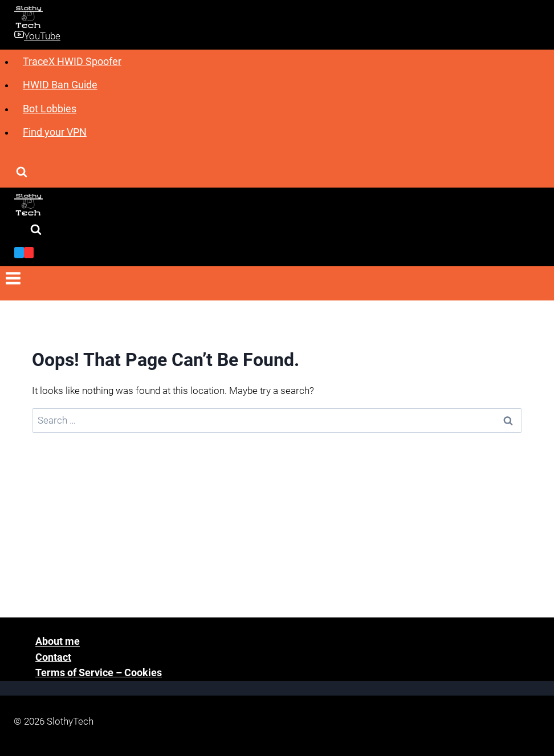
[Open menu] (13, 280)
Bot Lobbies (50, 109)
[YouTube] (29, 253)
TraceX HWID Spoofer (72, 61)
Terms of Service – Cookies (99, 672)
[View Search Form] (22, 173)
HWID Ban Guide (60, 85)
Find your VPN (55, 132)
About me (58, 642)
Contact (53, 657)
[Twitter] (19, 253)
